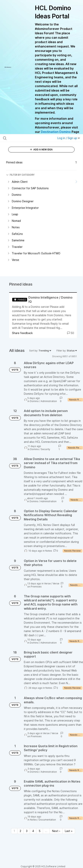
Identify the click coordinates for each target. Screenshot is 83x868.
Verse (47, 583)
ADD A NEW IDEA (41, 149)
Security (46, 449)
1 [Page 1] (14, 831)
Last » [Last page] (69, 831)
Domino (34, 401)
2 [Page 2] (20, 831)
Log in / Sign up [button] (69, 138)
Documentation (47, 820)
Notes (49, 551)
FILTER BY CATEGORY (20, 175)
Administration (49, 401)
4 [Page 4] (33, 831)
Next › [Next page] (56, 831)
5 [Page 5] (40, 831)
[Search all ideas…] (26, 138)
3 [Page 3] (27, 831)
